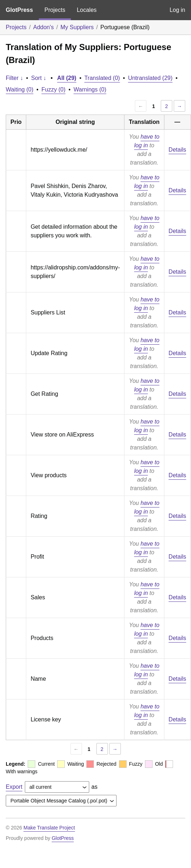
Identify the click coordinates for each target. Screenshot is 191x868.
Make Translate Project (49, 828)
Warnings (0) (90, 90)
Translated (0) (102, 78)
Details (178, 150)
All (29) (67, 78)
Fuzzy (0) (53, 90)
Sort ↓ (39, 78)
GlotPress (19, 10)
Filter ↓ (14, 78)
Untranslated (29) (150, 78)
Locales (87, 10)
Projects (55, 10)
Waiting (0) (20, 90)
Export (14, 787)
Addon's (43, 27)
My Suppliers (77, 27)
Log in (177, 10)
